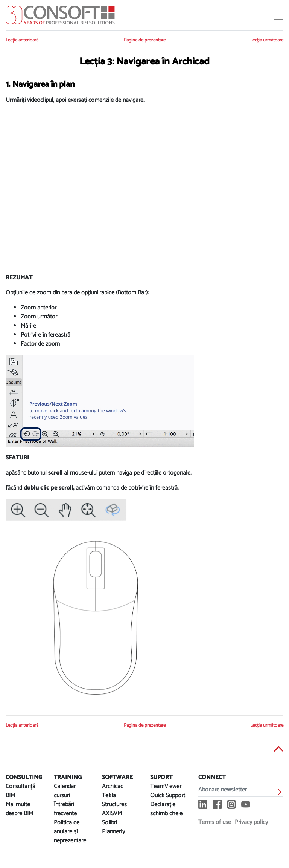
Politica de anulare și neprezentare (70, 832)
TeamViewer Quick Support (168, 791)
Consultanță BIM (21, 791)
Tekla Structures (114, 800)
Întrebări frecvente (65, 809)
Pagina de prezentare (145, 40)
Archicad (113, 786)
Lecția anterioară (22, 40)
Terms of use (215, 822)
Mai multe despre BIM (19, 809)
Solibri (110, 823)
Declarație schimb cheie (166, 809)
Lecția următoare (267, 40)
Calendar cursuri (65, 791)
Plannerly (113, 832)
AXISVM (112, 814)
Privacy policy (251, 822)
